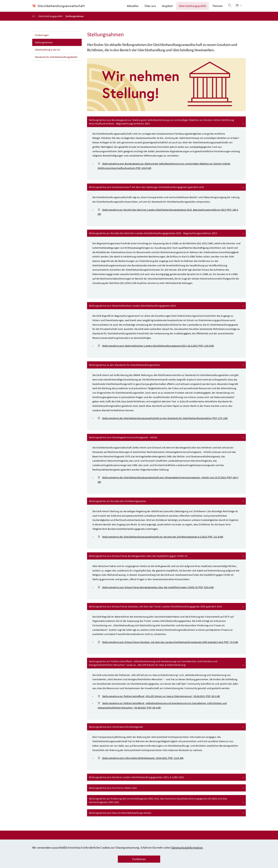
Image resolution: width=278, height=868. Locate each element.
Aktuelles (133, 8)
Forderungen (42, 40)
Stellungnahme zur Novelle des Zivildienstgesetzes (167, 506)
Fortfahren (139, 859)
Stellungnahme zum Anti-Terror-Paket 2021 (167, 793)
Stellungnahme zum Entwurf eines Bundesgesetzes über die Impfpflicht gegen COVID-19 (167, 561)
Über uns (150, 8)
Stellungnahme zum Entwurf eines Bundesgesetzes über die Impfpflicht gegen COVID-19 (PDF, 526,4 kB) (156, 592)
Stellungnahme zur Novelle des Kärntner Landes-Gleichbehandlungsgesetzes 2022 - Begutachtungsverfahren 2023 (167, 238)
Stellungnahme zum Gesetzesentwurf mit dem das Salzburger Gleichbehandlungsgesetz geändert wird (167, 192)
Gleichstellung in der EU (48, 55)
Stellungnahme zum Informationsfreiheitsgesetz (167, 732)
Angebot (167, 8)
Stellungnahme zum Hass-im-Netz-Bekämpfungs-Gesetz (167, 818)
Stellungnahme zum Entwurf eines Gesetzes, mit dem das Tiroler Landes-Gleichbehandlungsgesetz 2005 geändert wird (167, 611)
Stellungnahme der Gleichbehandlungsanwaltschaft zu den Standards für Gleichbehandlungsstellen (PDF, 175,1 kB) (163, 423)
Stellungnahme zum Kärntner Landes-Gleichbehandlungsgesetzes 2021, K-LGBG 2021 (167, 782)
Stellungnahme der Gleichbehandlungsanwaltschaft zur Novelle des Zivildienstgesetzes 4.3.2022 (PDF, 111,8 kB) (161, 542)
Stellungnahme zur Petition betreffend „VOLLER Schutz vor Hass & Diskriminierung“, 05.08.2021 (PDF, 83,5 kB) (159, 701)
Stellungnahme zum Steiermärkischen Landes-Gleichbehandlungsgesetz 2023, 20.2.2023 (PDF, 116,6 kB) (156, 351)
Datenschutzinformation (187, 848)
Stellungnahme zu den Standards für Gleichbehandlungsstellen (167, 370)
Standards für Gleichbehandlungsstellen (57, 62)
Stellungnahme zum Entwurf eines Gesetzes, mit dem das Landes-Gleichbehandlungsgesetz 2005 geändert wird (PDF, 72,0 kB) (168, 647)
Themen (217, 8)
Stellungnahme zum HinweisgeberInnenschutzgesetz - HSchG (167, 442)
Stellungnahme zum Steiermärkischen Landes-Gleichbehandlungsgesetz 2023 (167, 310)
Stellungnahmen (52, 47)
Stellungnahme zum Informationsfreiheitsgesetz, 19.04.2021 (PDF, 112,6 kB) (141, 763)
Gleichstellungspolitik (193, 8)
